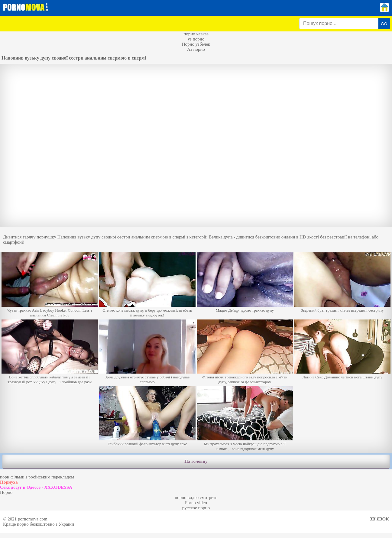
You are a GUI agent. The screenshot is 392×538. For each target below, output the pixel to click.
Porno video (196, 503)
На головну (196, 461)
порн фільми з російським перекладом (37, 477)
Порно (6, 492)
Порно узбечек (196, 44)
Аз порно (196, 49)
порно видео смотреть (196, 497)
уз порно (196, 39)
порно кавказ (196, 34)
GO (384, 24)
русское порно (196, 508)
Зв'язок (379, 519)
